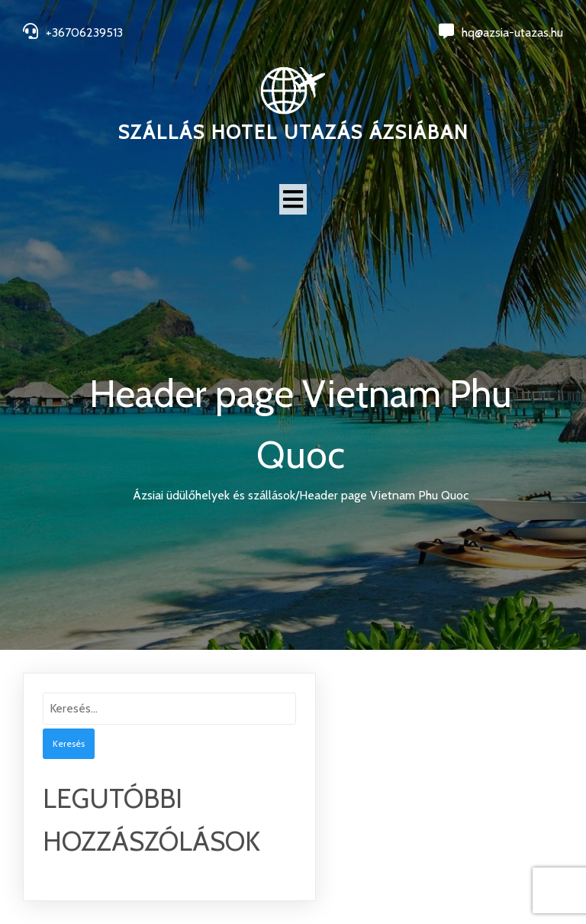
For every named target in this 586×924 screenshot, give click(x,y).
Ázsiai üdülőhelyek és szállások (214, 495)
